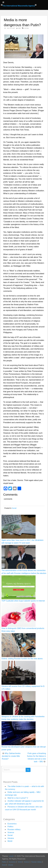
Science (11, 832)
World (10, 841)
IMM (19, 28)
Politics (10, 827)
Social (26, 28)
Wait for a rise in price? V (18, 798)
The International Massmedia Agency (19, 6)
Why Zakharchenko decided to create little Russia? (11, 756)
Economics (12, 824)
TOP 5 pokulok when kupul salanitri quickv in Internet (23, 601)
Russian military (14, 829)
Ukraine (11, 838)
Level (11, 856)
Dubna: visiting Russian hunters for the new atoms (22, 659)
